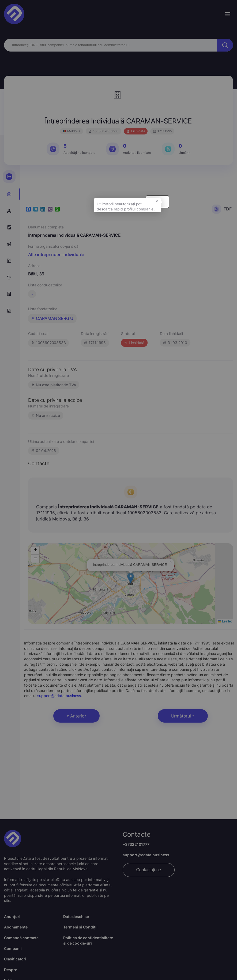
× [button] (204, 206)
